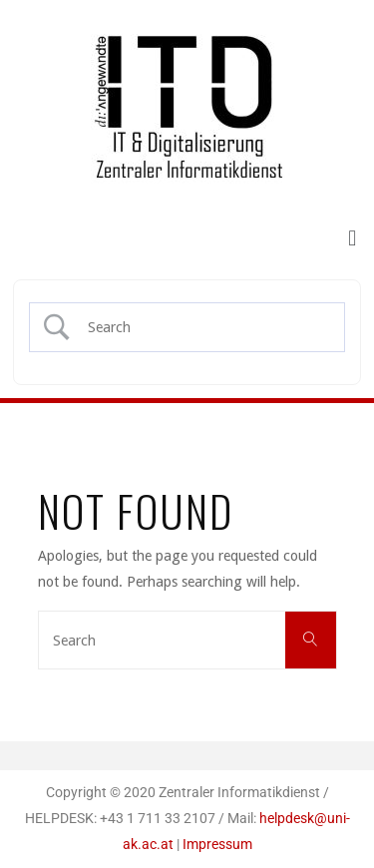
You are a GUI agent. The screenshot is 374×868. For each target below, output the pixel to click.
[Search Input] (203, 327)
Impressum (217, 845)
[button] (353, 238)
